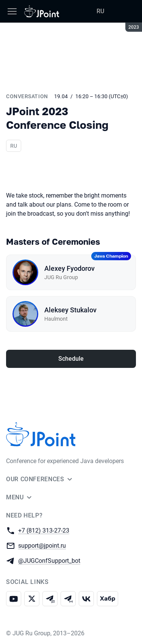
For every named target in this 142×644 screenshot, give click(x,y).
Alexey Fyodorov (69, 268)
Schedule (71, 359)
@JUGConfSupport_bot (49, 560)
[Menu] (12, 11)
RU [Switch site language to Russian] (100, 11)
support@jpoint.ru (42, 545)
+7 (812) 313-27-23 (44, 530)
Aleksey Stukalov (70, 310)
